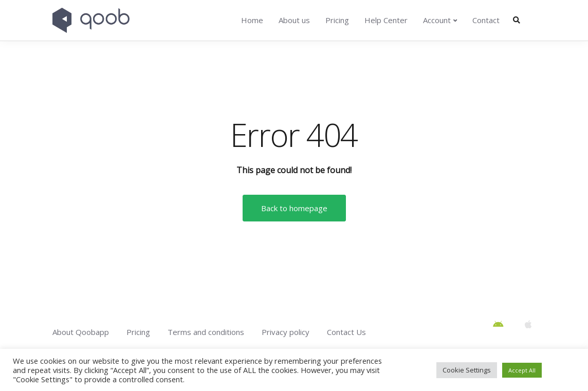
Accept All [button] (522, 370)
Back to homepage (294, 208)
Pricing (337, 20)
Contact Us (346, 332)
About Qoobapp (81, 332)
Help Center (386, 20)
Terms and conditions (206, 332)
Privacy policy (286, 332)
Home (252, 20)
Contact (486, 20)
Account (437, 20)
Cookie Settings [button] (467, 370)
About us (294, 20)
